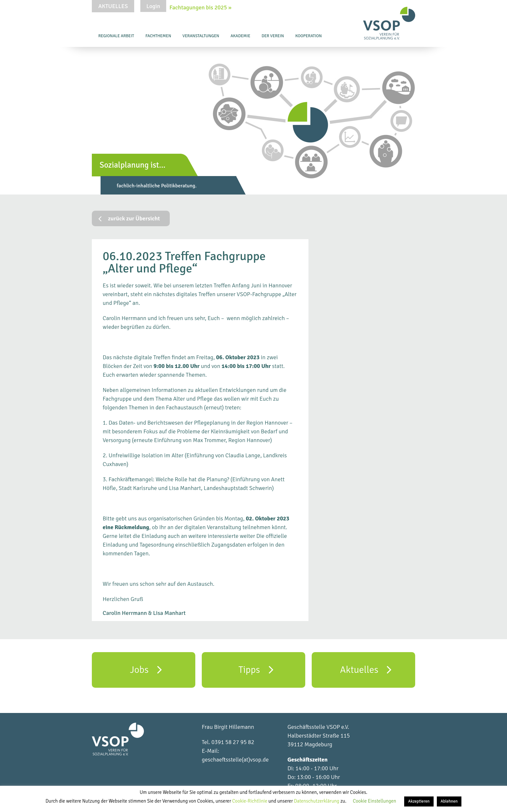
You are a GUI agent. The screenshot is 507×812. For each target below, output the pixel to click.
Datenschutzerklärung (317, 801)
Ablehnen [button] (449, 801)
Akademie (240, 36)
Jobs (146, 669)
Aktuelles (113, 6)
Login (153, 6)
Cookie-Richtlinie (250, 801)
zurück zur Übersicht (129, 218)
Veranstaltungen (201, 36)
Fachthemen (158, 36)
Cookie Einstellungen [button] (374, 801)
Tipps (256, 669)
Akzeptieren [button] (419, 801)
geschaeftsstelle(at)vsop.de (235, 760)
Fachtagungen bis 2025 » (200, 7)
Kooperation (308, 36)
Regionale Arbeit (116, 36)
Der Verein (273, 36)
